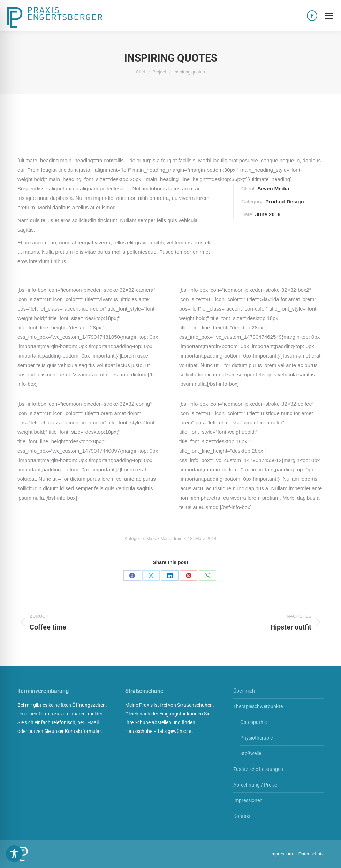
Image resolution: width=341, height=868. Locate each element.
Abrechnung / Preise (255, 785)
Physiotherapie (256, 738)
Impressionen (248, 800)
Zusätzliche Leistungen (258, 769)
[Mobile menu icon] (329, 16)
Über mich (244, 691)
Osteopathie (253, 722)
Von (172, 538)
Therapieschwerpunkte (258, 706)
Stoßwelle (251, 753)
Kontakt (242, 816)
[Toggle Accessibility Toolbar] (14, 854)
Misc (151, 538)
